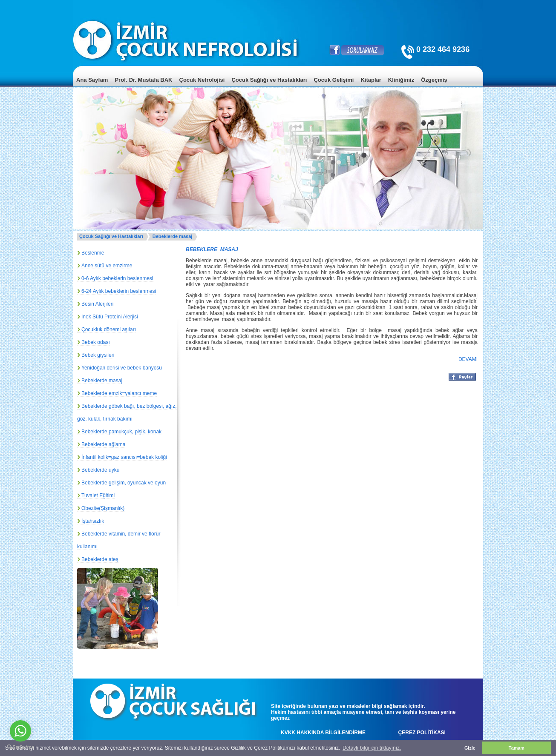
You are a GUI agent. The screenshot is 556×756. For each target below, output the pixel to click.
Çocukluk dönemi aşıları (109, 329)
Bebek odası (96, 342)
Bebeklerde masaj (173, 236)
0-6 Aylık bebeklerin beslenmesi (117, 278)
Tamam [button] (517, 748)
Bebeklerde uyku (100, 470)
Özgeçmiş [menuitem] (434, 80)
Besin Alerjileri (97, 304)
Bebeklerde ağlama (103, 444)
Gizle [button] (470, 748)
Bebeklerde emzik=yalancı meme (119, 393)
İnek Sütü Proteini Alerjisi (110, 317)
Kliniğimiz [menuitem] (401, 80)
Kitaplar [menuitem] (371, 80)
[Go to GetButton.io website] (20, 747)
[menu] (278, 86)
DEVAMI (468, 359)
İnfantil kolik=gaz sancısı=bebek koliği (124, 457)
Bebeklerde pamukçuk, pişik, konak (121, 432)
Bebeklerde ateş (100, 559)
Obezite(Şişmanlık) (103, 508)
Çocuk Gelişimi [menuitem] (334, 80)
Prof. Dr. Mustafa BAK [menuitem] (143, 80)
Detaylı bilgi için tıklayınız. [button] (372, 748)
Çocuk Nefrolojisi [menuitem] (202, 80)
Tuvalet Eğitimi (98, 495)
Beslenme (93, 253)
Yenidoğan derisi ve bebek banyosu (122, 368)
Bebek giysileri (98, 355)
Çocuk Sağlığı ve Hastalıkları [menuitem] (269, 80)
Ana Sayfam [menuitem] (92, 80)
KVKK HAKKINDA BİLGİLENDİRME (323, 733)
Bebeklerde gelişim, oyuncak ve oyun (124, 483)
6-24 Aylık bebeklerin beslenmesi (119, 291)
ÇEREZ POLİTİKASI (422, 733)
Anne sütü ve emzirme (107, 266)
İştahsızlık (93, 521)
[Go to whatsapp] (20, 731)
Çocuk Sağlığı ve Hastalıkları (111, 236)
